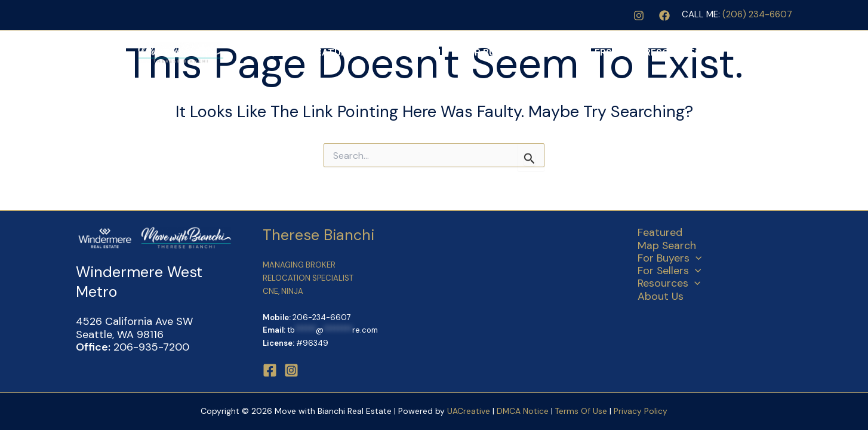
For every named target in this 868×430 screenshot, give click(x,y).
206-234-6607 (322, 317)
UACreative (468, 411)
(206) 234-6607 (757, 14)
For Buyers (527, 52)
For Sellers (610, 52)
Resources (692, 52)
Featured (384, 52)
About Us (762, 52)
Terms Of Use (583, 411)
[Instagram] (639, 16)
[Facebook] (664, 16)
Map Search (450, 52)
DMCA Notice (522, 411)
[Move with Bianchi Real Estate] (150, 52)
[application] (556, 53)
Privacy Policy (641, 411)
